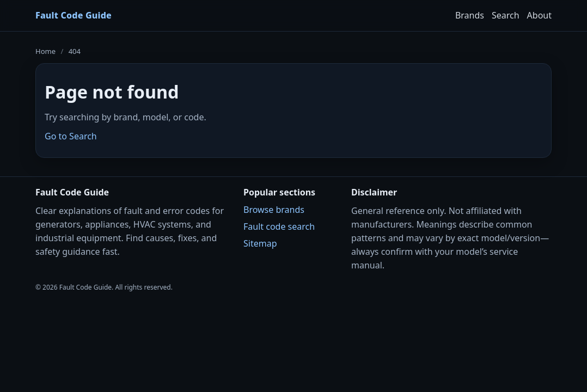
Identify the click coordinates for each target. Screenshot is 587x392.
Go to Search (71, 136)
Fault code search (279, 226)
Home (45, 51)
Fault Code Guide (74, 15)
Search (506, 15)
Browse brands (274, 210)
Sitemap (260, 243)
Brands (470, 15)
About (539, 15)
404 (75, 51)
